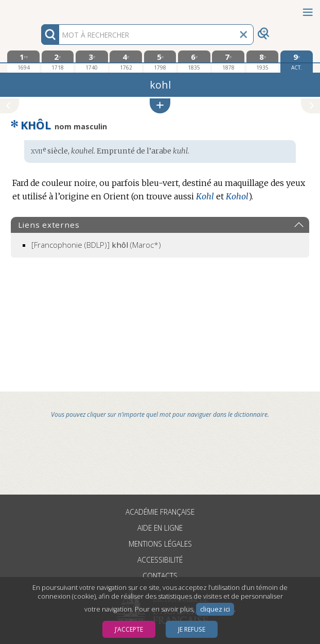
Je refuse (192, 629)
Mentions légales (160, 544)
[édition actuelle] (297, 62)
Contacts (160, 576)
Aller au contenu (40, 9)
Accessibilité (160, 560)
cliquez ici (215, 609)
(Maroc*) (96, 245)
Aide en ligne (160, 528)
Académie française (160, 512)
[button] (160, 106)
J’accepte (129, 629)
